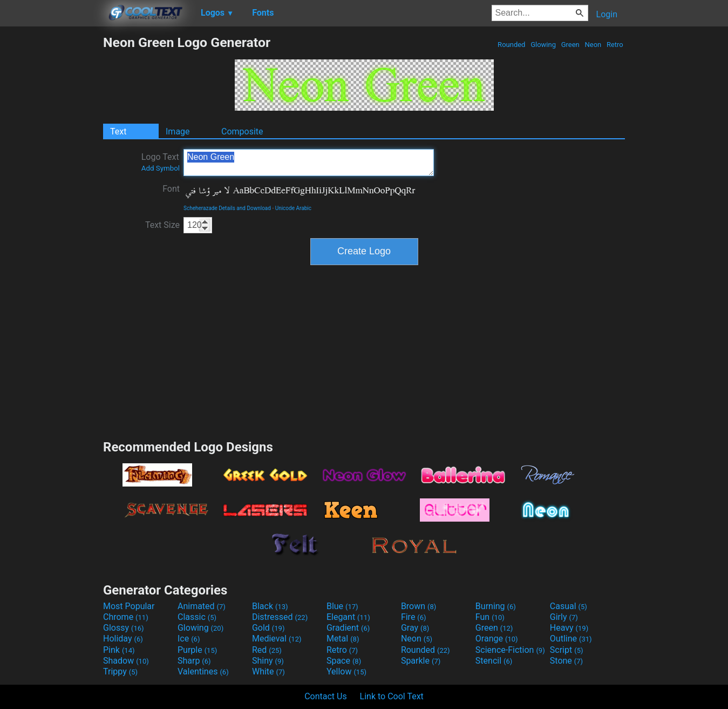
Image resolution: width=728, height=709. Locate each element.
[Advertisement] (51, 197)
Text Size (162, 225)
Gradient (348, 628)
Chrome (126, 617)
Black (270, 606)
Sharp (194, 661)
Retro (615, 45)
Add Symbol (161, 168)
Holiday (123, 639)
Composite (242, 131)
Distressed (280, 617)
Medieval (277, 639)
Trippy (120, 671)
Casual (569, 606)
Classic (197, 617)
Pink (119, 650)
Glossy (124, 628)
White (268, 671)
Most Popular (129, 606)
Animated (202, 606)
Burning (496, 606)
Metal (343, 639)
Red (267, 650)
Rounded (512, 45)
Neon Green (309, 163)
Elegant (348, 617)
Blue (342, 606)
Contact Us (326, 696)
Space (344, 661)
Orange (497, 639)
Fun (490, 617)
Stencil (494, 661)
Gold (268, 628)
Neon (593, 45)
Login (607, 14)
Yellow (346, 671)
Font (171, 189)
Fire (414, 617)
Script (567, 650)
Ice (189, 639)
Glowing (543, 45)
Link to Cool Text (392, 696)
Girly (564, 617)
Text (118, 131)
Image (178, 131)
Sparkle (421, 661)
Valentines (203, 671)
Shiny (268, 661)
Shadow (126, 661)
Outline (571, 639)
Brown (419, 606)
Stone (566, 661)
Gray (415, 628)
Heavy (569, 628)
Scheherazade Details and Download (227, 208)
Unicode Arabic (293, 208)
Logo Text (161, 162)
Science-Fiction (510, 650)
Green (570, 45)
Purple (197, 650)
